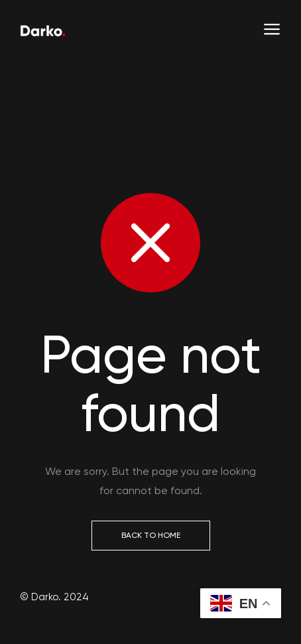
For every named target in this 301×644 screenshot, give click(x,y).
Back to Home (151, 535)
